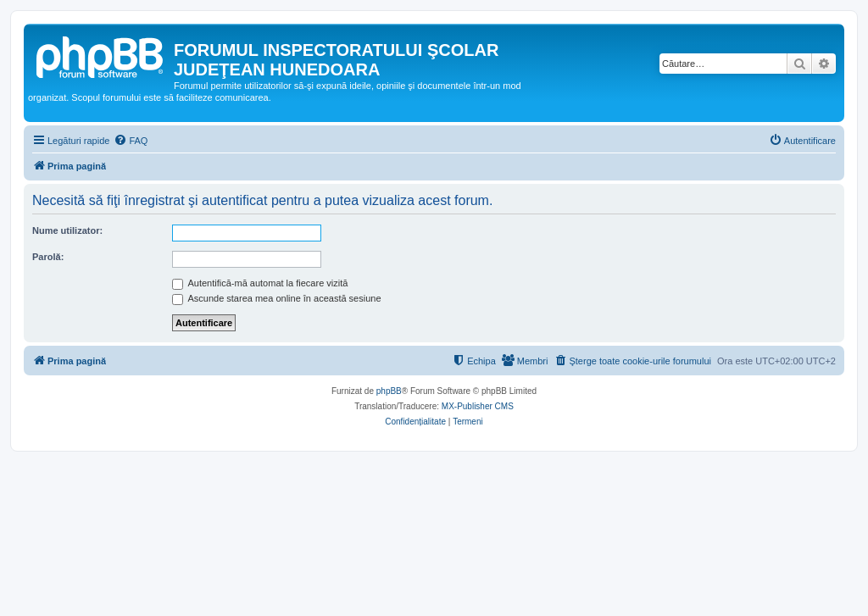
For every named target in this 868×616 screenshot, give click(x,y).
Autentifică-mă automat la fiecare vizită (260, 283)
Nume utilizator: (67, 230)
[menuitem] (131, 141)
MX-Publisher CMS (478, 406)
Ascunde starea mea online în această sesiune (277, 298)
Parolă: (48, 257)
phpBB (389, 391)
